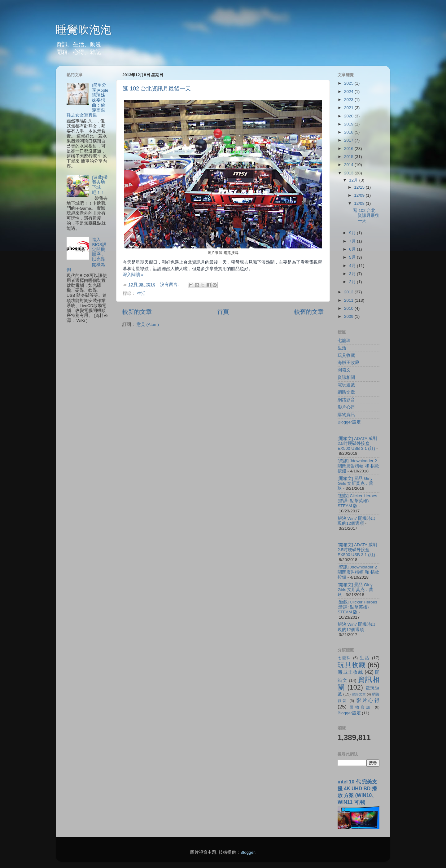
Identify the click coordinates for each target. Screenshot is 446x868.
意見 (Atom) (148, 324)
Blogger (247, 852)
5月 (353, 257)
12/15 (360, 187)
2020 (349, 116)
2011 (349, 300)
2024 (349, 92)
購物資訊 (346, 415)
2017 (349, 140)
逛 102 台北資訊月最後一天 (157, 89)
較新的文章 (137, 312)
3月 (353, 274)
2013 (349, 173)
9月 (353, 233)
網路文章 (346, 392)
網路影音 (346, 400)
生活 (141, 294)
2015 (349, 157)
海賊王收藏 (348, 363)
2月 (353, 282)
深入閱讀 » (133, 275)
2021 (349, 108)
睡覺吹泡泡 (84, 30)
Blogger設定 (349, 422)
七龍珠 (344, 341)
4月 (353, 266)
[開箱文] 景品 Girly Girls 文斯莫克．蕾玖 (356, 483)
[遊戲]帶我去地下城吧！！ (100, 185)
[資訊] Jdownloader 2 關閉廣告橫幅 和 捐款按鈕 (358, 466)
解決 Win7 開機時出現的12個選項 (356, 521)
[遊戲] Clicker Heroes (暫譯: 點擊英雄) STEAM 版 (357, 501)
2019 (349, 124)
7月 (353, 241)
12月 (354, 180)
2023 (349, 100)
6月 (353, 249)
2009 (349, 316)
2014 (349, 165)
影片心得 (346, 407)
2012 (349, 292)
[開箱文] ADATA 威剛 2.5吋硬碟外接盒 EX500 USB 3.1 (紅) (357, 443)
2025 (349, 83)
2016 (349, 149)
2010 (349, 308)
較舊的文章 (309, 312)
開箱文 (344, 370)
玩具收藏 (346, 355)
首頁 (223, 312)
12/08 (360, 203)
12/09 (360, 195)
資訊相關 (346, 377)
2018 (349, 132)
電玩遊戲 (346, 385)
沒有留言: (170, 285)
